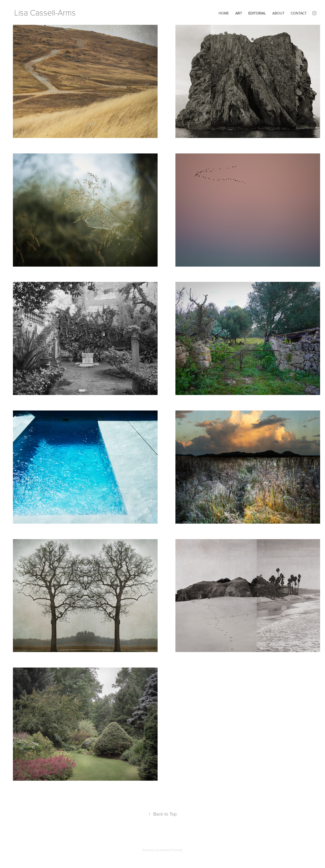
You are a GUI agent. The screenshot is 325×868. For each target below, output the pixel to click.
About (278, 13)
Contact (299, 13)
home (224, 13)
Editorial (257, 13)
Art (239, 13)
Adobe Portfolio (171, 850)
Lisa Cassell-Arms (45, 12)
